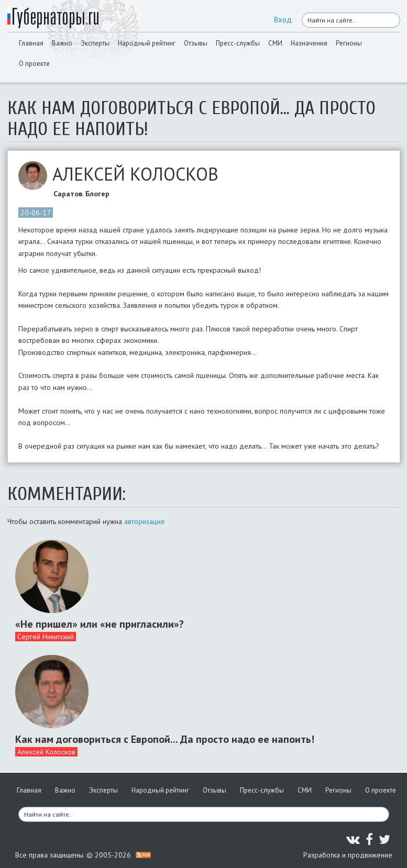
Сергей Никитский (46, 637)
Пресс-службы (238, 43)
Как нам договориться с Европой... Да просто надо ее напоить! (165, 739)
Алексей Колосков (46, 752)
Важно (62, 43)
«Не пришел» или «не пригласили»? (100, 624)
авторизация (144, 521)
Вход (283, 20)
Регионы (349, 43)
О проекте (34, 64)
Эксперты (95, 43)
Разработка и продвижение (348, 855)
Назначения (309, 43)
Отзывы (196, 43)
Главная (31, 43)
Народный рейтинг (147, 43)
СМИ (275, 43)
